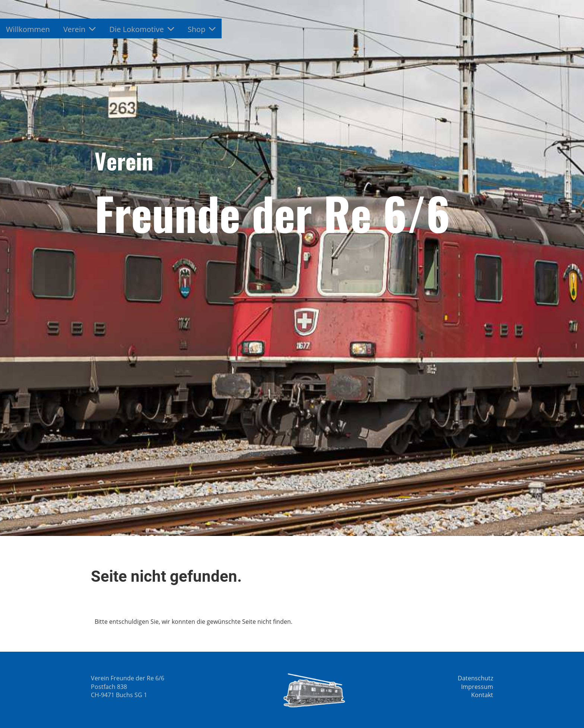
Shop (202, 29)
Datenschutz (475, 678)
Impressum (477, 687)
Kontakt (482, 695)
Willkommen (28, 29)
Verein (80, 29)
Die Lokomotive (142, 29)
